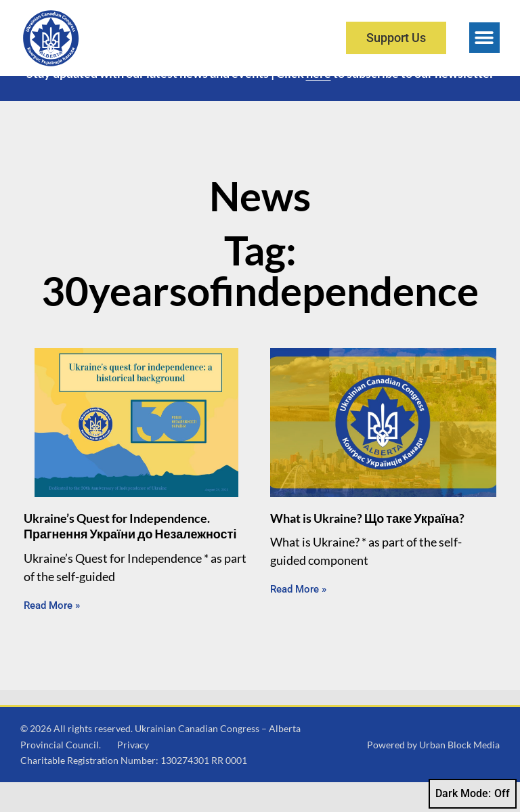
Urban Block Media (459, 774)
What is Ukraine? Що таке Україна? (367, 548)
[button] (484, 38)
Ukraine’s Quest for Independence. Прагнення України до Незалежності (130, 556)
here (319, 103)
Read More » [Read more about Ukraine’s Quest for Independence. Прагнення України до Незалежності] (52, 635)
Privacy (133, 774)
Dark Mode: (473, 794)
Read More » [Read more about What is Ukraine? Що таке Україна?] (298, 619)
